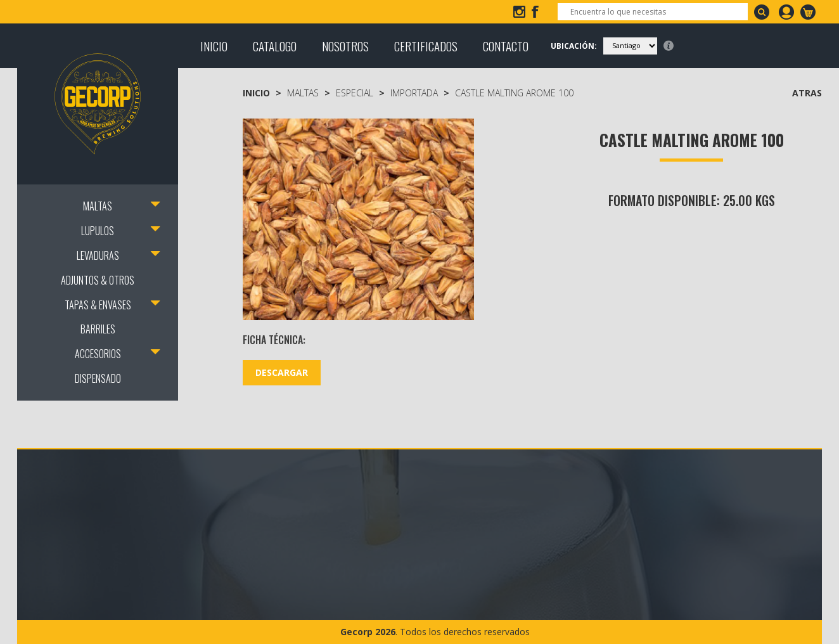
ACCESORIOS (98, 354)
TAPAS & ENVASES (98, 305)
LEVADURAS (98, 255)
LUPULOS (98, 231)
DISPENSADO (98, 378)
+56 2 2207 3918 (173, 12)
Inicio (256, 93)
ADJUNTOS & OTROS (98, 280)
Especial (355, 93)
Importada (414, 93)
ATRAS (807, 93)
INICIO (214, 46)
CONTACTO (506, 46)
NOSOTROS (345, 46)
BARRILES (98, 329)
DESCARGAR (282, 372)
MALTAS (98, 206)
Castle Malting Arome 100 (514, 93)
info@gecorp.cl (75, 12)
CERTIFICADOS (426, 46)
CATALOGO (275, 46)
